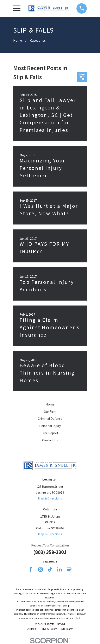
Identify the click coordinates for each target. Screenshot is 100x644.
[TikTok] (50, 569)
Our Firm (50, 411)
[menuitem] (31, 629)
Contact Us (50, 440)
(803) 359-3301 (50, 552)
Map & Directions (50, 498)
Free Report (50, 433)
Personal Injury (50, 426)
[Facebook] (31, 569)
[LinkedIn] (60, 569)
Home (50, 404)
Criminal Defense (50, 418)
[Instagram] (40, 569)
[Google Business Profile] (69, 569)
